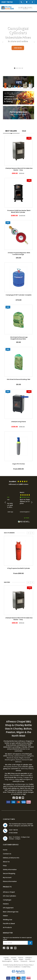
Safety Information (10, 870)
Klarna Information (10, 881)
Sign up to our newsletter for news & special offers (17, 939)
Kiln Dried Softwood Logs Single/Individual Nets (19, 338)
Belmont (18, 762)
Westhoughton (10, 760)
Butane (15, 767)
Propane (8, 767)
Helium (5, 916)
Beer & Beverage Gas (11, 912)
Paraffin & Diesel (9, 924)
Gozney (20, 777)
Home (5, 850)
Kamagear (26, 779)
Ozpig (17, 779)
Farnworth (25, 760)
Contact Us (7, 854)
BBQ (27, 767)
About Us (6, 862)
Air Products (7, 927)
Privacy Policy (28, 965)
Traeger (26, 777)
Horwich (27, 758)
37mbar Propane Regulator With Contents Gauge (19, 254)
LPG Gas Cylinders (9, 896)
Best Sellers (11, 131)
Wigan (21, 758)
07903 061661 (13, 833)
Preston (23, 756)
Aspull (16, 758)
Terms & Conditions (13, 967)
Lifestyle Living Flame (18, 422)
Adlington (30, 756)
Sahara (11, 779)
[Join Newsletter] (30, 943)
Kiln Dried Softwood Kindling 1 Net (19, 379)
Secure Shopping (9, 873)
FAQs (5, 866)
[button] (5, 502)
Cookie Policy (26, 967)
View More (18, 48)
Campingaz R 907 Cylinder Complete (19, 295)
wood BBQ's (28, 775)
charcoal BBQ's (15, 775)
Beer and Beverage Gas (20, 784)
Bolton (19, 760)
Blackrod (10, 758)
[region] (18, 502)
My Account (7, 877)
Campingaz (7, 900)
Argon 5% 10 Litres (19, 464)
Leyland (17, 756)
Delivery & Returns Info (11, 858)
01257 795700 (7, 2)
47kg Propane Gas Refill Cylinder (19, 568)
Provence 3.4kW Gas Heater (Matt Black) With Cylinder (19, 211)
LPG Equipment (8, 908)
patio (20, 767)
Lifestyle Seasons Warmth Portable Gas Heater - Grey (19, 169)
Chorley (11, 756)
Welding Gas (8, 920)
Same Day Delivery (27, 769)
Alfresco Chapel (9, 892)
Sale (24, 131)
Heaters (6, 904)
